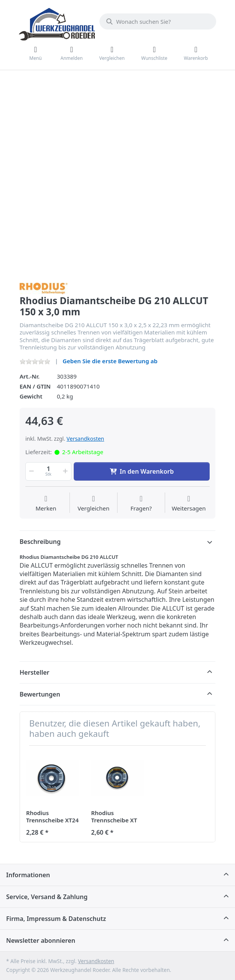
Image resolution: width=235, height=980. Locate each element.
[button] (31, 471)
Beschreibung (40, 542)
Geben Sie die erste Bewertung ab (110, 361)
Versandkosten (85, 439)
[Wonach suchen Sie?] (158, 21)
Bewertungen (40, 694)
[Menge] (48, 471)
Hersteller (35, 672)
